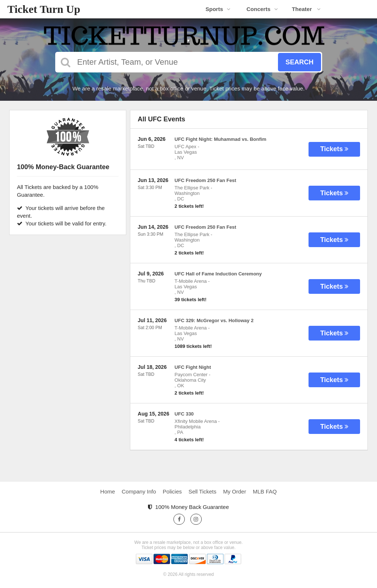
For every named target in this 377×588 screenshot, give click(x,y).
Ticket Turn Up (44, 9)
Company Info (139, 491)
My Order (235, 491)
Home (108, 491)
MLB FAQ (265, 491)
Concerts (262, 9)
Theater (306, 9)
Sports (218, 9)
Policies (172, 491)
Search (299, 62)
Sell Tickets (202, 491)
